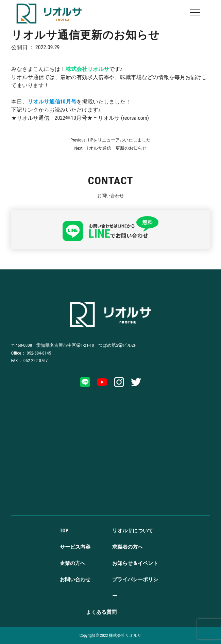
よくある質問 (101, 612)
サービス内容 (75, 547)
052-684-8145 (39, 353)
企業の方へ (73, 563)
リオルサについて (133, 531)
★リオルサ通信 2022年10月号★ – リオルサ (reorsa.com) (80, 118)
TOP (64, 531)
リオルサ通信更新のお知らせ (86, 35)
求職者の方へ (128, 547)
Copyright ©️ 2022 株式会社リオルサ (111, 636)
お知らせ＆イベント (135, 563)
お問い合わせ (75, 580)
